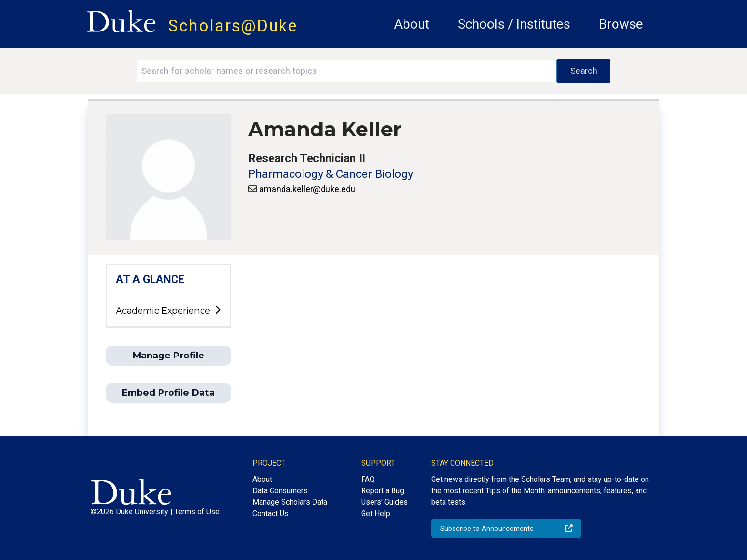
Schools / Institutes (514, 24)
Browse (621, 24)
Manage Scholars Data (290, 502)
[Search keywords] (347, 71)
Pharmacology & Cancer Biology (331, 174)
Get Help (376, 514)
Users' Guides (384, 502)
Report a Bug (383, 491)
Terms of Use (197, 512)
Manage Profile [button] (168, 355)
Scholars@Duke (233, 26)
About (412, 24)
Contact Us (271, 514)
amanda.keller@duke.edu (307, 189)
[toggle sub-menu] (218, 311)
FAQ (368, 479)
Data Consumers (280, 491)
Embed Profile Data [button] (168, 392)
